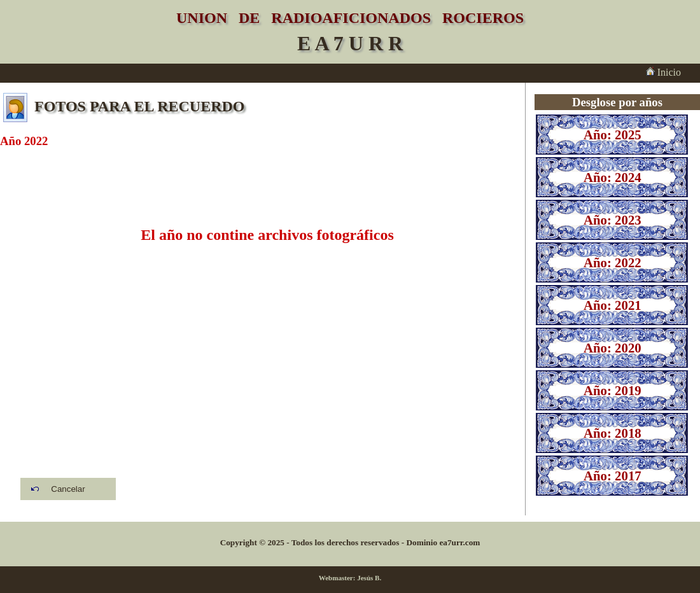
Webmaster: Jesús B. (350, 578)
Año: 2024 (612, 177)
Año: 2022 (612, 262)
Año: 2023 (612, 220)
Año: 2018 (612, 433)
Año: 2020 (612, 348)
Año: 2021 (612, 305)
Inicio (663, 72)
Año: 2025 (612, 135)
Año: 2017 (612, 476)
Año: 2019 (612, 390)
